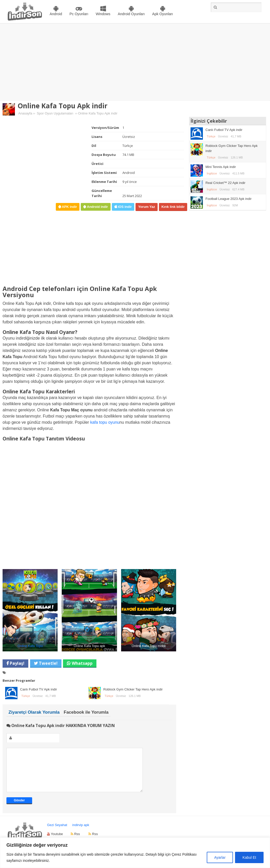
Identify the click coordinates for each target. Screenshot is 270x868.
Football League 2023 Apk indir (228, 199)
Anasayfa (25, 113)
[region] (135, 853)
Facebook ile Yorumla (86, 712)
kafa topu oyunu (105, 422)
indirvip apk (81, 833)
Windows (103, 14)
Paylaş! (17, 663)
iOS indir (124, 207)
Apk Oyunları (163, 14)
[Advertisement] (135, 62)
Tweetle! (48, 663)
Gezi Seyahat (57, 833)
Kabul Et (249, 857)
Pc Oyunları (79, 14)
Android (56, 14)
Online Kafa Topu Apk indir (62, 106)
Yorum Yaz (146, 207)
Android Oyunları (131, 14)
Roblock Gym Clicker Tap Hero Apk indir (133, 689)
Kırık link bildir (173, 207)
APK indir (69, 207)
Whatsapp (82, 663)
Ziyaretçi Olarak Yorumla (34, 712)
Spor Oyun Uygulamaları (55, 113)
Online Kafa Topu (30, 646)
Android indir (97, 207)
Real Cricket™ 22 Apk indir (225, 183)
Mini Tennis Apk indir (221, 167)
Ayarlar (220, 857)
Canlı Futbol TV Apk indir (39, 689)
